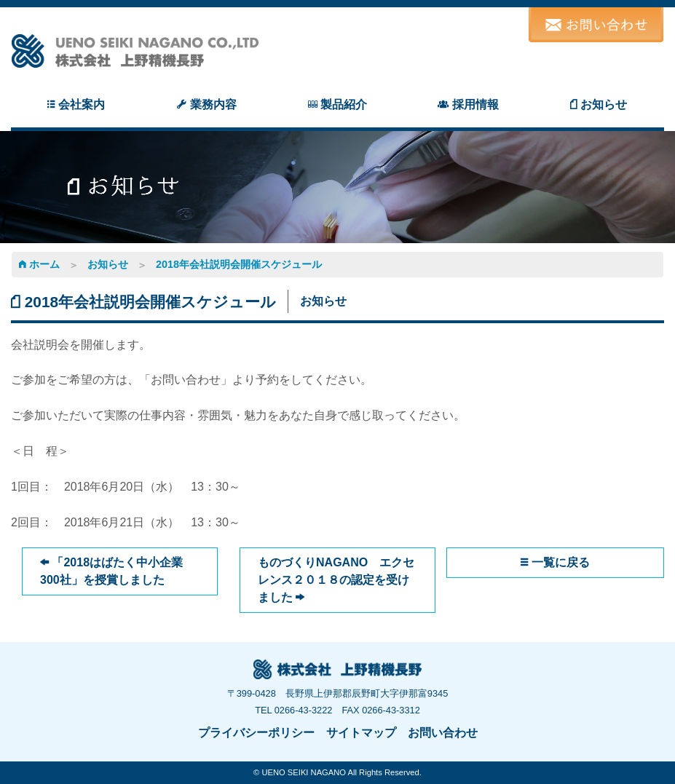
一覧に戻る (555, 562)
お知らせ (108, 264)
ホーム (39, 264)
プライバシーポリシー (256, 733)
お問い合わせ (443, 733)
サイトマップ (361, 733)
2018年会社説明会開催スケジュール (239, 264)
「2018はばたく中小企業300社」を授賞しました (111, 571)
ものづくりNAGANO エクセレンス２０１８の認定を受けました (336, 580)
